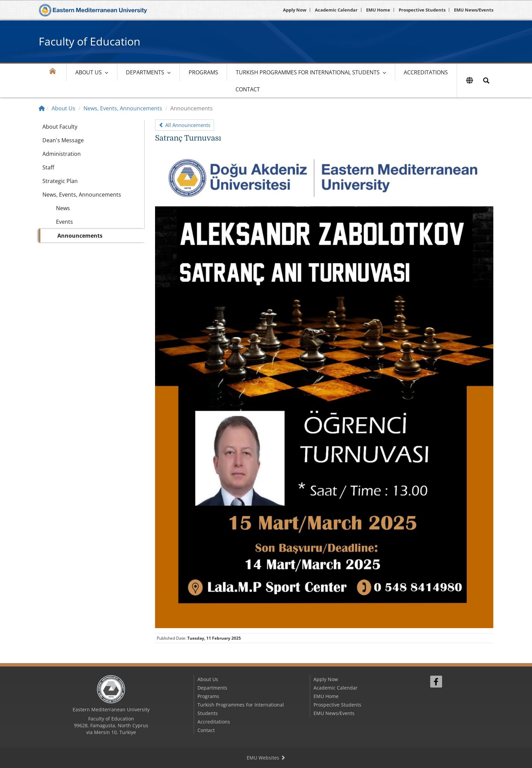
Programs (203, 72)
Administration (62, 154)
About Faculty (60, 127)
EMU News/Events (474, 10)
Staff (48, 167)
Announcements (80, 236)
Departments (145, 72)
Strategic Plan (60, 181)
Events (64, 222)
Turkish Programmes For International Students (308, 72)
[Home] (42, 108)
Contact (248, 89)
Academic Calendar (336, 10)
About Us (89, 72)
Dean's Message (63, 140)
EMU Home (378, 10)
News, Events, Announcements (123, 108)
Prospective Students (422, 10)
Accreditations (426, 72)
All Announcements (185, 125)
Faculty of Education (90, 41)
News (63, 208)
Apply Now (295, 10)
